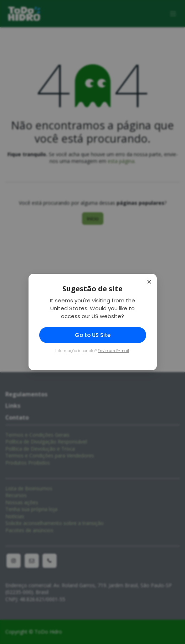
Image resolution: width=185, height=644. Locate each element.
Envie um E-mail (113, 351)
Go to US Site (93, 335)
